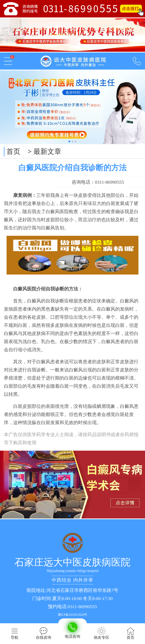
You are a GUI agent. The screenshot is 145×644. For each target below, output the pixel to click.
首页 (13, 152)
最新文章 (47, 152)
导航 (14, 633)
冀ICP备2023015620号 (73, 615)
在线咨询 (43, 633)
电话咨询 (72, 630)
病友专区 (101, 633)
